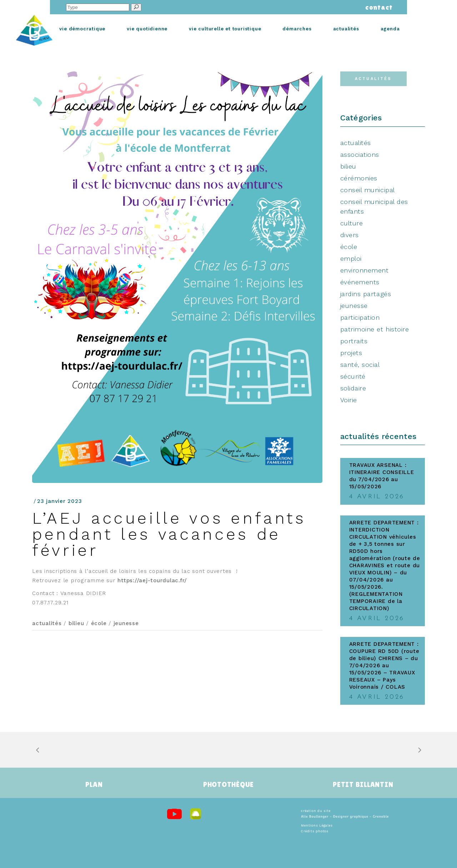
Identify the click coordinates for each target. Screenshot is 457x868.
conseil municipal (368, 190)
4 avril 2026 (377, 497)
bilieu (76, 623)
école (99, 623)
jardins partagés (366, 294)
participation (360, 317)
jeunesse (126, 623)
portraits (354, 341)
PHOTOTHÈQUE (228, 784)
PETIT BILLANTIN (363, 784)
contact (377, 7)
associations (360, 154)
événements (360, 282)
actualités (47, 623)
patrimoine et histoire (375, 329)
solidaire (353, 388)
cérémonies (359, 178)
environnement (365, 270)
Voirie (349, 400)
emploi (351, 258)
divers (350, 235)
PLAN (94, 784)
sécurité (353, 376)
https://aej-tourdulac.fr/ (152, 580)
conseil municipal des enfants (374, 206)
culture (352, 223)
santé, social (360, 365)
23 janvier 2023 (59, 501)
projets (351, 353)
